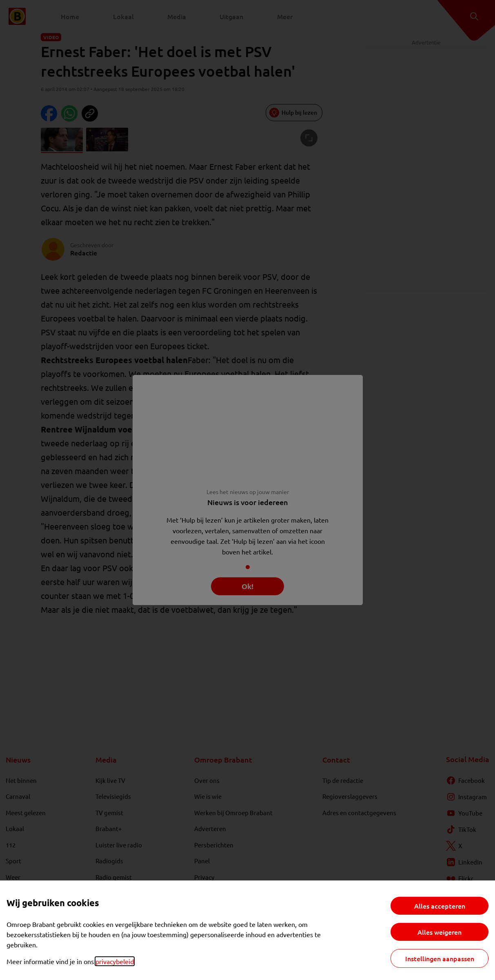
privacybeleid (115, 961)
